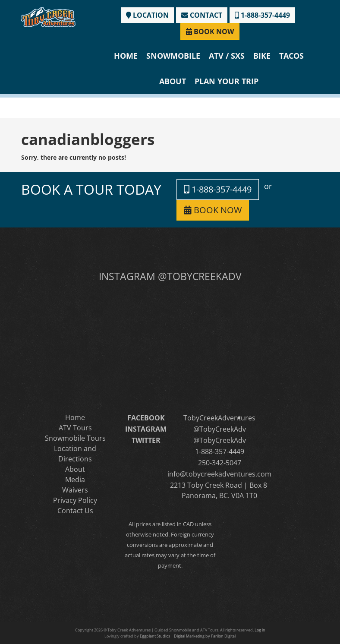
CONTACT (202, 15)
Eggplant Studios (155, 636)
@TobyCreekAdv (220, 429)
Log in (260, 630)
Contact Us (75, 511)
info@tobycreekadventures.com (219, 474)
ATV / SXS (227, 56)
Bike (262, 56)
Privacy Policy (75, 500)
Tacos (291, 56)
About (173, 81)
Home (126, 56)
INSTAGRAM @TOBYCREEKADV (170, 276)
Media (75, 480)
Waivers (75, 490)
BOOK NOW (210, 32)
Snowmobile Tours (75, 438)
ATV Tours (75, 428)
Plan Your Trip (227, 81)
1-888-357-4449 (262, 15)
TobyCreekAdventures (219, 418)
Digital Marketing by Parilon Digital (205, 636)
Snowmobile (173, 56)
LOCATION (147, 15)
